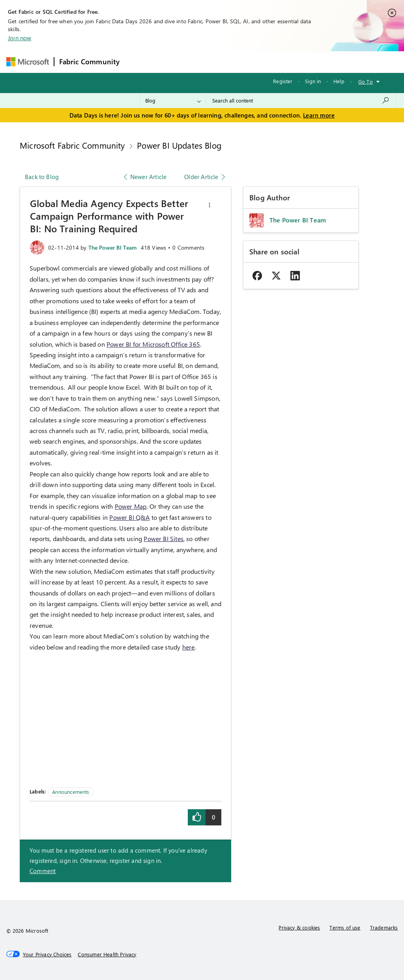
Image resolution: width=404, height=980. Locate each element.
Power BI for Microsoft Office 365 (153, 344)
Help (339, 81)
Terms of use (345, 927)
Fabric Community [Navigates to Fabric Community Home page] (90, 62)
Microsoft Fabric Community (72, 145)
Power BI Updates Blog (179, 145)
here (189, 647)
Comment (43, 871)
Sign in (313, 81)
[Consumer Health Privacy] (107, 954)
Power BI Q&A (129, 517)
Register (283, 81)
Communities (240, 62)
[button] (209, 205)
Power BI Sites (164, 539)
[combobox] (301, 101)
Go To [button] (366, 81)
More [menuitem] (302, 62)
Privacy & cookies (299, 927)
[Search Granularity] (173, 101)
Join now (20, 38)
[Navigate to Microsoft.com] (28, 62)
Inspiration (172, 62)
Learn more (319, 115)
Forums (137, 62)
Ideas (205, 62)
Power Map (131, 506)
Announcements (71, 792)
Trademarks (384, 927)
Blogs (275, 62)
